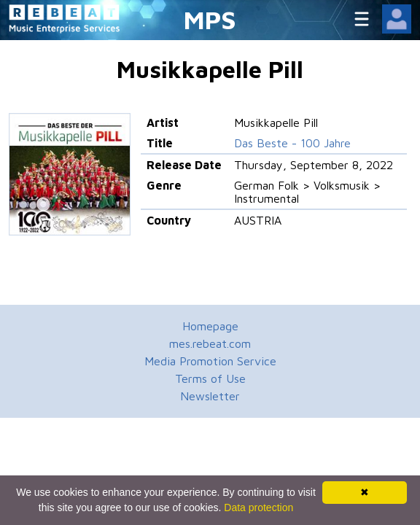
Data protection (258, 507)
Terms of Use (210, 378)
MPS (210, 19)
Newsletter (210, 396)
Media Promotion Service (210, 361)
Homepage (210, 326)
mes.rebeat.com (210, 343)
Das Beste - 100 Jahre (292, 143)
